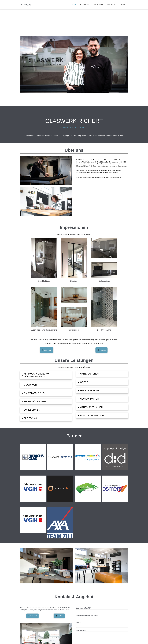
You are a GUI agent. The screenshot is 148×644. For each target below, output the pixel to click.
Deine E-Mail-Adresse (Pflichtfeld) (102, 617)
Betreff (102, 624)
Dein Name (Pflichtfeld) (102, 610)
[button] (46, 375)
